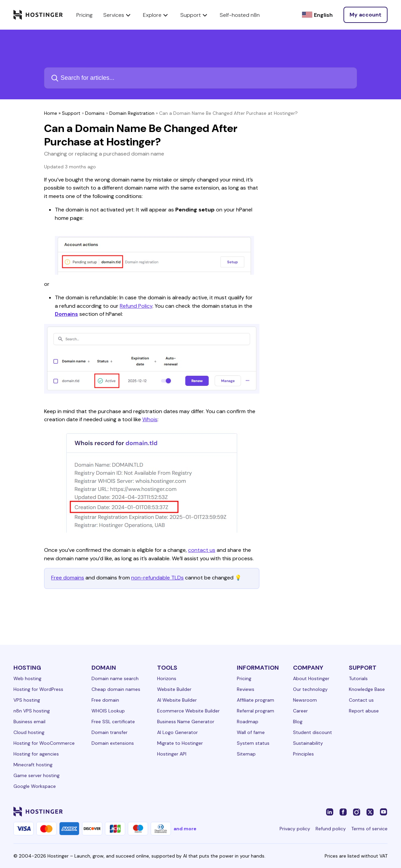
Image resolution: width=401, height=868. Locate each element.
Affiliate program (256, 700)
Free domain (105, 700)
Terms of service (369, 829)
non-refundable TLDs (157, 578)
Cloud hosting (29, 732)
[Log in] (366, 15)
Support (71, 113)
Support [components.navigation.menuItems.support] (195, 15)
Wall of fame (251, 732)
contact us (202, 550)
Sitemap (246, 754)
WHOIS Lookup (108, 711)
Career (300, 711)
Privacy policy (295, 829)
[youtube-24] (384, 811)
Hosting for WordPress (38, 689)
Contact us (361, 700)
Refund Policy (136, 306)
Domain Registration (132, 113)
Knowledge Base (367, 689)
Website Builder (174, 689)
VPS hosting (27, 700)
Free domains (68, 578)
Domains (95, 113)
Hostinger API (172, 754)
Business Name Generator (186, 722)
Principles (303, 754)
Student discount (313, 732)
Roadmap (248, 722)
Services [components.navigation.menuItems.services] (118, 15)
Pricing (244, 678)
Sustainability (308, 743)
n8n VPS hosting (32, 711)
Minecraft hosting (33, 765)
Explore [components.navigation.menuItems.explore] (156, 15)
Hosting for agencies (36, 754)
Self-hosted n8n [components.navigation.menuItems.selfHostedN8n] (240, 15)
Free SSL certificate (113, 722)
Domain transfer (110, 732)
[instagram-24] (357, 811)
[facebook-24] (343, 811)
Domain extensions (113, 743)
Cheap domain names (116, 689)
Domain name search (115, 678)
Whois (150, 419)
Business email (29, 722)
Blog (298, 722)
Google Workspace (35, 786)
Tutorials (358, 678)
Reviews (246, 689)
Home (51, 113)
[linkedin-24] (330, 811)
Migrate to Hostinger (180, 743)
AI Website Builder (177, 700)
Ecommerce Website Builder (188, 711)
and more (185, 829)
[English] (317, 15)
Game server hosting (37, 775)
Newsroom (305, 700)
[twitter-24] (370, 811)
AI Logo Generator (177, 732)
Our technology (310, 689)
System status (253, 743)
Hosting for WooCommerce (44, 743)
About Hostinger (311, 678)
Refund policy (331, 829)
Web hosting (27, 678)
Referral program (256, 711)
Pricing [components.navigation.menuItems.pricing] (84, 15)
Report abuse (364, 711)
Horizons (167, 678)
